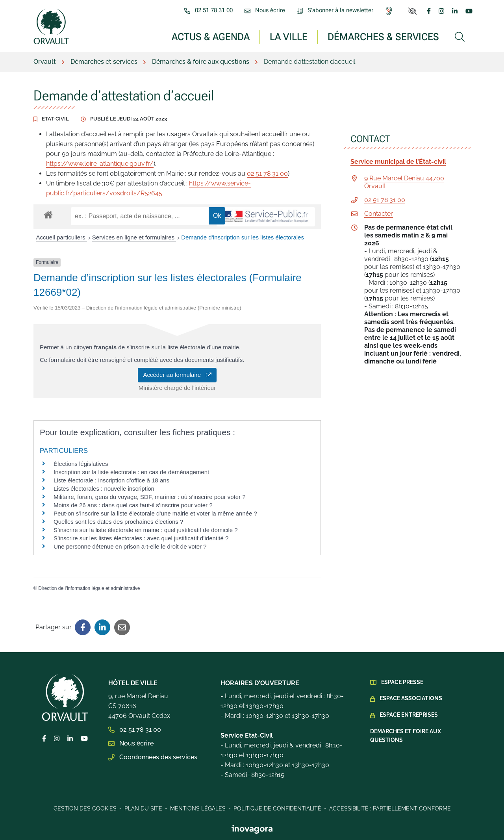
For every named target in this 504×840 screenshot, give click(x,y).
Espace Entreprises (409, 715)
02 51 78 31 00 (267, 173)
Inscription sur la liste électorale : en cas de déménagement (131, 472)
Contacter (379, 214)
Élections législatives (81, 464)
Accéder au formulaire (177, 375)
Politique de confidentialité (277, 808)
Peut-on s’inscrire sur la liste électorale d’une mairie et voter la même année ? (155, 513)
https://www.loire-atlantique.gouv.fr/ (100, 164)
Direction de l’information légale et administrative (89, 588)
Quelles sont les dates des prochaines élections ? (118, 522)
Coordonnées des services (153, 757)
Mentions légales (198, 808)
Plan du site (143, 808)
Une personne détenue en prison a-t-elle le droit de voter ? (130, 546)
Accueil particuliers (62, 237)
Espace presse (402, 682)
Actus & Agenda (211, 36)
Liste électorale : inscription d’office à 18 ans (111, 480)
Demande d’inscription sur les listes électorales (243, 237)
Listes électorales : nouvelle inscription (104, 489)
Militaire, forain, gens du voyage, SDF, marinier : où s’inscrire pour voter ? (150, 497)
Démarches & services (383, 36)
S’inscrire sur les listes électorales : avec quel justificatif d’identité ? (141, 538)
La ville (289, 36)
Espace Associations (411, 698)
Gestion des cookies (85, 808)
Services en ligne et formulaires (134, 237)
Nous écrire (131, 743)
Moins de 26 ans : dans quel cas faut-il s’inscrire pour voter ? (133, 505)
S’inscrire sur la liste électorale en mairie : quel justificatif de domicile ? (146, 530)
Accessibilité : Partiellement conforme (390, 808)
